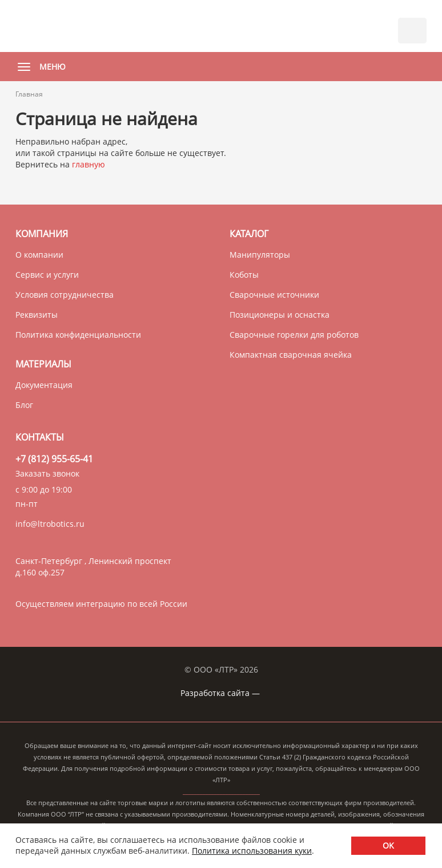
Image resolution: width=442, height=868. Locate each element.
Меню (39, 67)
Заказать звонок (47, 473)
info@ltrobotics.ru (50, 524)
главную (89, 164)
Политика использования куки (252, 851)
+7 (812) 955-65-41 (54, 459)
